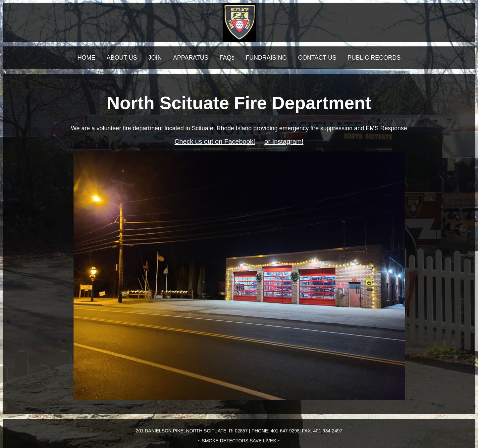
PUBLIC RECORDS (374, 58)
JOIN (155, 58)
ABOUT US (122, 58)
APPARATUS (190, 58)
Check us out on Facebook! (215, 141)
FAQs (227, 58)
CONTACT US (317, 58)
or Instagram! (284, 141)
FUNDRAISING (266, 58)
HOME (86, 58)
